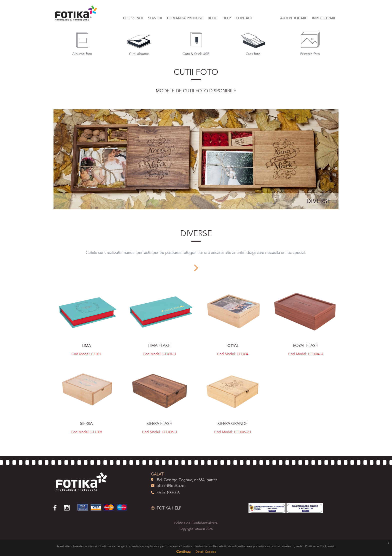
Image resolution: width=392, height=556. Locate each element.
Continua (183, 552)
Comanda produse (185, 18)
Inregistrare (324, 18)
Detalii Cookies (206, 552)
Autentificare (294, 18)
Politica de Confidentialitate (196, 523)
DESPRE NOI (133, 18)
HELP (227, 18)
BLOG (213, 18)
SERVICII (155, 18)
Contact (244, 18)
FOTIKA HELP (166, 508)
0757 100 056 (165, 493)
